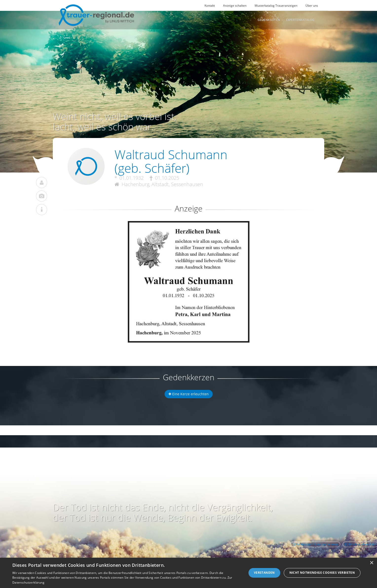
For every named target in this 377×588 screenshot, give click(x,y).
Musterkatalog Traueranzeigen (276, 6)
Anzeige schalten (235, 6)
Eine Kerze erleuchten (189, 394)
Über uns (312, 6)
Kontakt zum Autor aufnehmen (315, 544)
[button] (188, 239)
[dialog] (188, 573)
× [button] (371, 563)
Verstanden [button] (264, 573)
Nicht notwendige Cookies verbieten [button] (322, 573)
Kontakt (210, 6)
